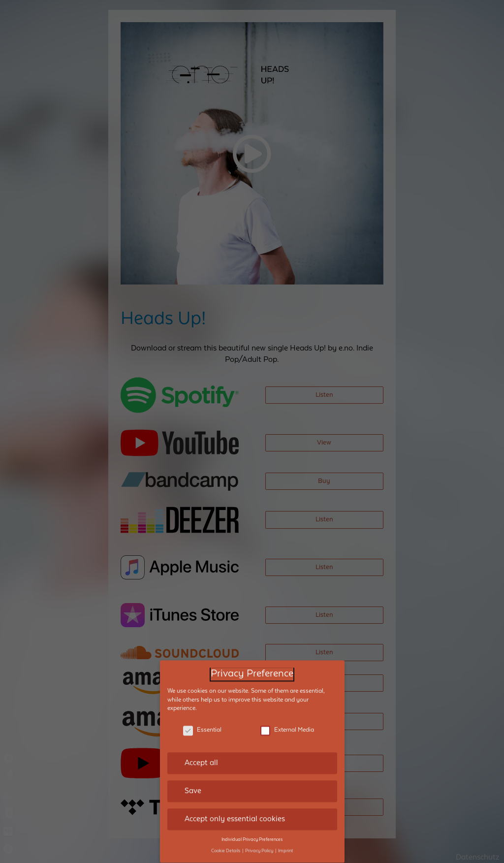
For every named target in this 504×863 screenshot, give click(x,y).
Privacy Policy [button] (260, 840)
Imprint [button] (285, 840)
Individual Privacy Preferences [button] (252, 829)
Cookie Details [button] (226, 840)
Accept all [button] (201, 753)
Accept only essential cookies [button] (235, 809)
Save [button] (193, 781)
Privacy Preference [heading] (252, 664)
